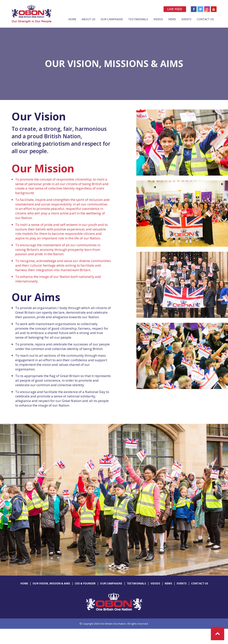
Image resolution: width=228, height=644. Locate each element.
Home (72, 19)
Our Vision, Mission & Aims (51, 583)
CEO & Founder (85, 583)
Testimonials (138, 19)
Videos (158, 19)
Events (187, 19)
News (172, 19)
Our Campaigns (112, 19)
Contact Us (205, 19)
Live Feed (175, 9)
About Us (88, 19)
